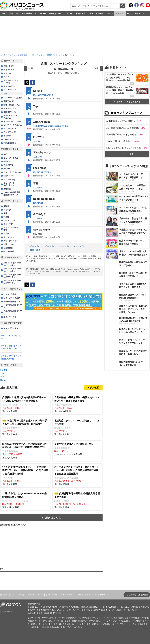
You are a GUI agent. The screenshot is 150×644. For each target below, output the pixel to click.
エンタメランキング (12, 328)
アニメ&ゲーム (41, 14)
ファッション (9, 237)
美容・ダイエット (11, 241)
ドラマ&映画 (27, 14)
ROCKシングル (10, 108)
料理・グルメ (9, 244)
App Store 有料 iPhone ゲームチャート (12, 270)
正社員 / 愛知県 (25, 404)
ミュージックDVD (11, 158)
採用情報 (133, 595)
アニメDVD (8, 165)
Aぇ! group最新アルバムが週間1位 (123, 128)
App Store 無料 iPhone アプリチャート (12, 276)
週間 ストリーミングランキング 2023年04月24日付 (41, 55)
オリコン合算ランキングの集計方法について (11, 347)
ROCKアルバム (10, 112)
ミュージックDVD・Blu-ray (9, 184)
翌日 (99, 69)
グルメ (90, 14)
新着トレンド (140, 14)
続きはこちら (53, 518)
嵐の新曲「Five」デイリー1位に (122, 134)
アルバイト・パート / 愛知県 (77, 449)
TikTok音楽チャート (12, 143)
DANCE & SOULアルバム (10, 117)
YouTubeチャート (11, 139)
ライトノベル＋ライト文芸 (13, 229)
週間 (5, 94)
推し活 (130, 14)
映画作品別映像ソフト (13, 302)
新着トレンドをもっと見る (127, 102)
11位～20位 (49, 246)
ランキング (120, 14)
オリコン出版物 (17, 595)
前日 (28, 69)
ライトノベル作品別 (12, 298)
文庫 (5, 213)
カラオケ (7, 136)
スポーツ (70, 14)
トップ (4, 14)
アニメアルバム (10, 132)
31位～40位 (79, 246)
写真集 (6, 217)
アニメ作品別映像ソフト (13, 312)
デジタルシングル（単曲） (11, 81)
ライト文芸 (8, 224)
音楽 (17, 14)
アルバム (7, 77)
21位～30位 (64, 246)
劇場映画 (7, 189)
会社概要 (4, 595)
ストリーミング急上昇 (13, 98)
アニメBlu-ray (9, 179)
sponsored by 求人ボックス (13, 525)
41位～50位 (35, 250)
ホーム (3, 55)
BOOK (6, 206)
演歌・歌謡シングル (12, 105)
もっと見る (127, 154)
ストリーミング (10, 90)
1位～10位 (34, 246)
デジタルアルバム (11, 86)
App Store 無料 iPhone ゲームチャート (12, 264)
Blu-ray (7, 169)
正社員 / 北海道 (25, 427)
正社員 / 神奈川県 (77, 404)
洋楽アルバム (9, 101)
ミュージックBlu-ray (12, 172)
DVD (5, 154)
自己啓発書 (8, 248)
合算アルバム (9, 70)
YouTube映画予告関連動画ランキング (12, 194)
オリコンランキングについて (11, 337)
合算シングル (9, 66)
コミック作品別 (10, 294)
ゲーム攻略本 (9, 251)
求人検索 (94, 387)
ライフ (110, 14)
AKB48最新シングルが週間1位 (121, 121)
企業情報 (144, 595)
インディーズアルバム (13, 125)
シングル (7, 73)
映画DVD (7, 161)
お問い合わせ (52, 595)
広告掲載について (35, 595)
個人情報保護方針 (101, 595)
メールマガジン (67, 595)
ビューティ (100, 14)
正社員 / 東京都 (77, 427)
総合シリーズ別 (10, 317)
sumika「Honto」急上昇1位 (120, 141)
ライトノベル (9, 220)
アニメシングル (10, 129)
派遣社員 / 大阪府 (25, 500)
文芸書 (6, 234)
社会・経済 (81, 14)
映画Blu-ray (8, 176)
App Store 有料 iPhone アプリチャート (12, 282)
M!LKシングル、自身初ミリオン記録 (124, 148)
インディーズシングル (13, 122)
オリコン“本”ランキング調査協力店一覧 (11, 357)
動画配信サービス (56, 14)
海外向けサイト (84, 595)
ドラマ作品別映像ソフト (13, 306)
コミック (7, 210)
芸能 (11, 14)
